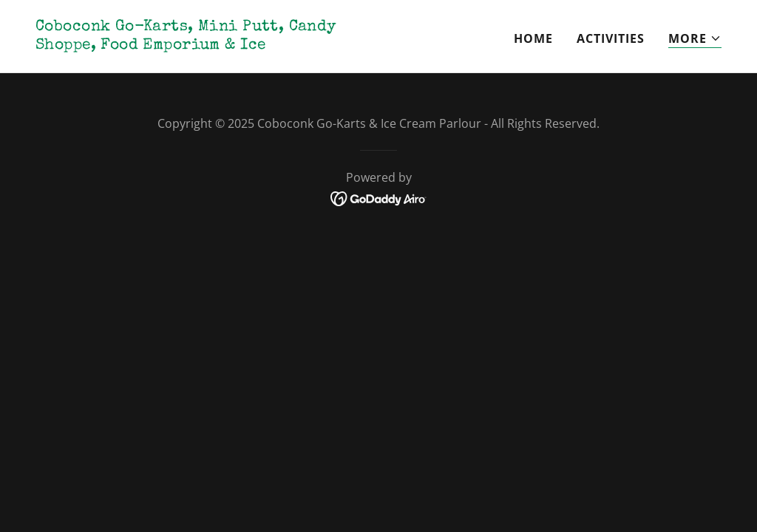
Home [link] (533, 38)
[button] (695, 39)
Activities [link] (611, 38)
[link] (201, 44)
